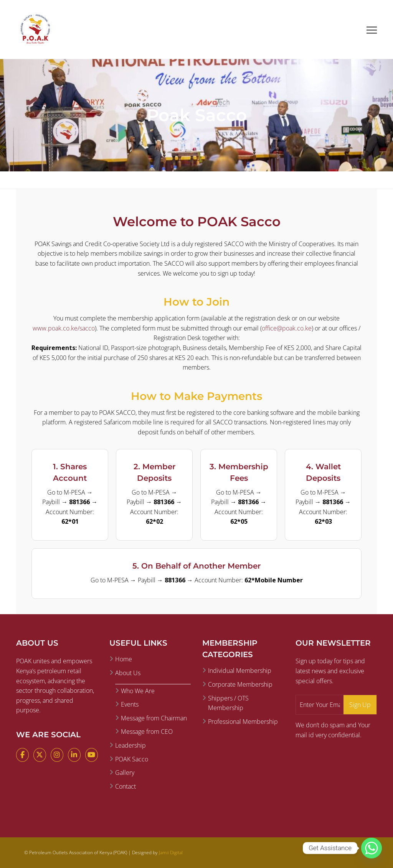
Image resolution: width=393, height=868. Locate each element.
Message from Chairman (154, 718)
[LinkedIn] (74, 755)
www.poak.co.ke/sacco (64, 328)
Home (124, 659)
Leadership (130, 745)
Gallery (125, 773)
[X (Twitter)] (40, 755)
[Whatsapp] (372, 848)
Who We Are (138, 691)
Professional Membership (243, 722)
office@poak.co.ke (287, 328)
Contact (125, 786)
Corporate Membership (240, 684)
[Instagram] (57, 755)
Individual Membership (240, 671)
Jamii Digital (171, 852)
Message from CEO (147, 732)
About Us (128, 673)
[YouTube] (92, 755)
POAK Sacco (132, 759)
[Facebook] (22, 755)
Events (130, 704)
